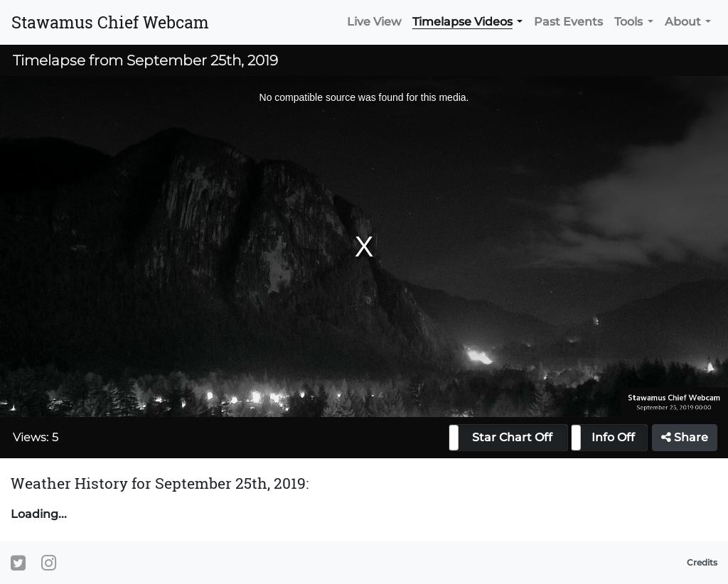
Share (685, 437)
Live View (374, 22)
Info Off (613, 437)
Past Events (568, 22)
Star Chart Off (512, 437)
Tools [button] (628, 22)
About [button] (683, 22)
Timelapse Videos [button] (462, 22)
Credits (702, 562)
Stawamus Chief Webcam (110, 22)
